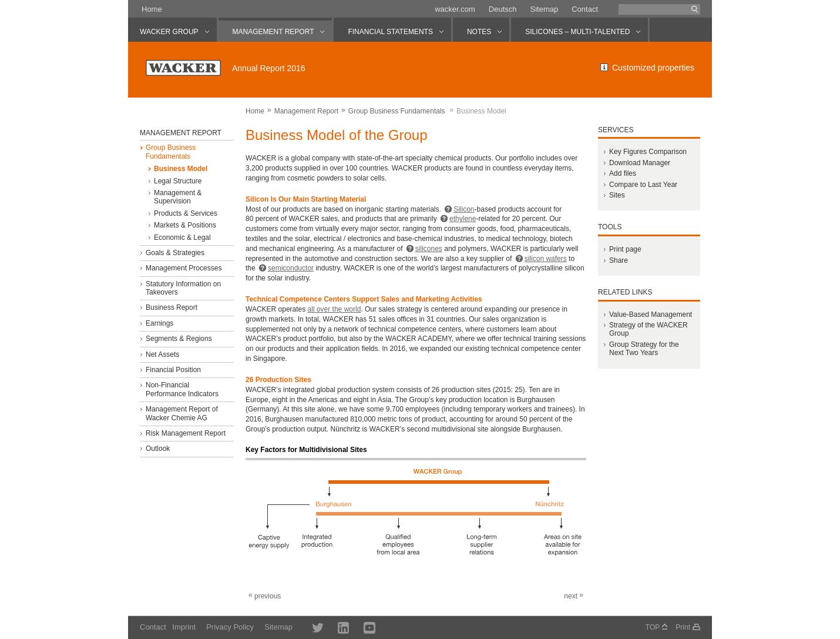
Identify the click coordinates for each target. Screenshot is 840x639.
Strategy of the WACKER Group (649, 329)
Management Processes (184, 268)
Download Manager (640, 163)
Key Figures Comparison (648, 152)
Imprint (184, 627)
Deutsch (503, 9)
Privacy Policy (230, 627)
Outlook (158, 449)
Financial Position (173, 370)
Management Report (306, 111)
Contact (585, 9)
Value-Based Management (651, 315)
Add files (623, 173)
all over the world (335, 309)
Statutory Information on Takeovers (183, 288)
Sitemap (544, 9)
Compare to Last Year (643, 185)
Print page (625, 249)
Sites (617, 195)
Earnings (159, 323)
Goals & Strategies (175, 253)
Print (683, 627)
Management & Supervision (178, 197)
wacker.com (455, 9)
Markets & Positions (185, 225)
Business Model (181, 169)
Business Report (172, 307)
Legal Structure (178, 181)
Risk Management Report (186, 433)
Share (619, 260)
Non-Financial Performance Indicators (182, 389)
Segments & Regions (179, 339)
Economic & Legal (182, 237)
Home (152, 9)
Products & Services (186, 213)
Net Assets (162, 354)
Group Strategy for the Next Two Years (644, 349)
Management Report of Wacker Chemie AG (182, 413)
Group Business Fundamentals (397, 111)
